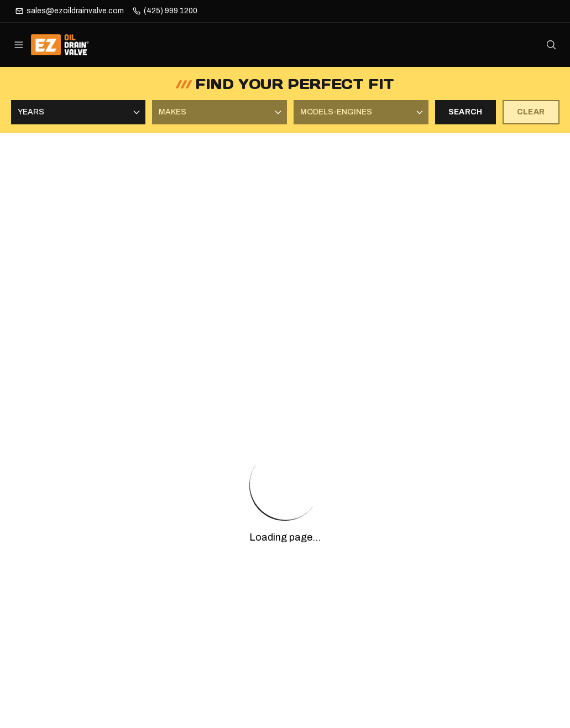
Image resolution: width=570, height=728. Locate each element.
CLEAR (531, 112)
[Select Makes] (219, 112)
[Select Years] (79, 112)
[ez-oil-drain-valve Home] (68, 45)
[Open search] (551, 45)
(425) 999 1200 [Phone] (171, 11)
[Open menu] (19, 45)
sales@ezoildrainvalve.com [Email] (75, 11)
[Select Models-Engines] (361, 112)
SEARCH (466, 112)
